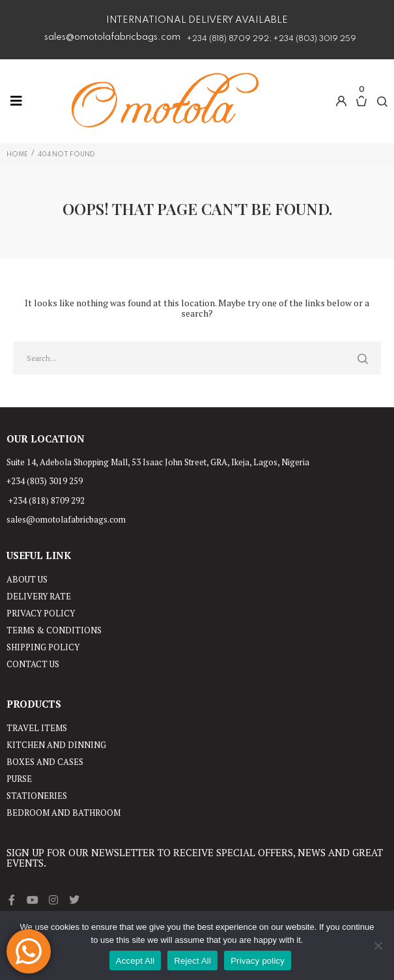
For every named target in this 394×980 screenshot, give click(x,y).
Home (17, 154)
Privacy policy (258, 961)
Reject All (192, 961)
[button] (341, 101)
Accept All (135, 961)
